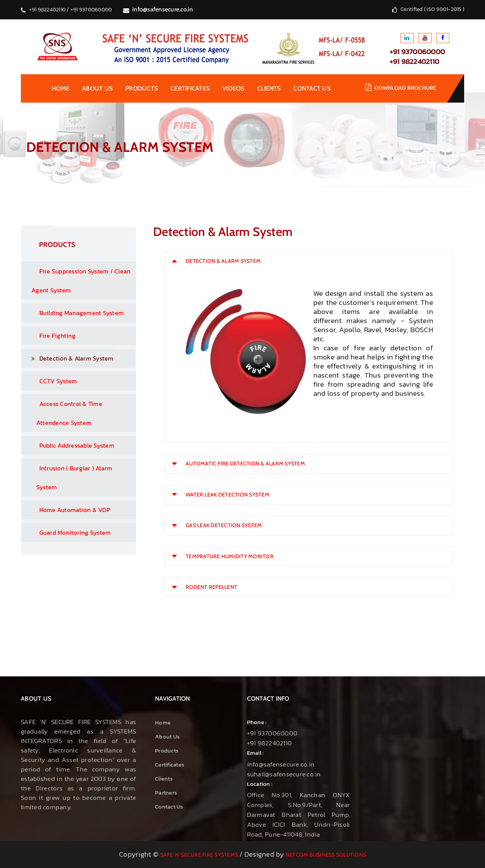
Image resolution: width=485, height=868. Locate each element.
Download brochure (405, 88)
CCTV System (50, 381)
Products (142, 88)
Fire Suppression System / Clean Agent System (77, 281)
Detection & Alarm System (73, 358)
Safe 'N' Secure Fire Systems (199, 855)
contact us (312, 88)
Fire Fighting (50, 336)
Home (61, 88)
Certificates (190, 88)
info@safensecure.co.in (163, 9)
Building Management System (74, 313)
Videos (233, 88)
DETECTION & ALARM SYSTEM (223, 261)
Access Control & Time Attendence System (63, 413)
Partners (166, 792)
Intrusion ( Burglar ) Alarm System (68, 478)
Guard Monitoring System (67, 532)
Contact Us (169, 806)
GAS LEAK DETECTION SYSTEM (224, 525)
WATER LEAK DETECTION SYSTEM (228, 495)
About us (97, 88)
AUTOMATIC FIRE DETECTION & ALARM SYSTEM (245, 464)
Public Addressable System (69, 445)
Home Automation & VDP (67, 510)
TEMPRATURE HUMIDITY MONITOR (230, 556)
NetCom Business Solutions (326, 855)
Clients (269, 88)
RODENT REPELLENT (211, 587)
